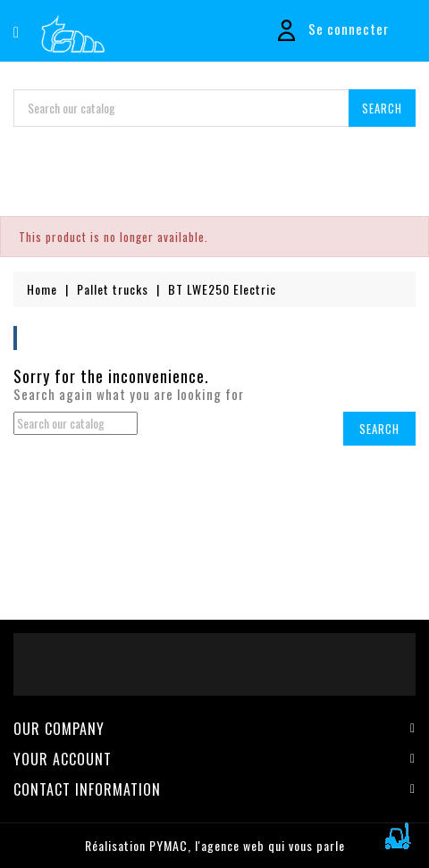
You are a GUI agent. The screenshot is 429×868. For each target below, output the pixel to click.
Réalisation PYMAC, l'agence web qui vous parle (215, 845)
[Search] (214, 108)
